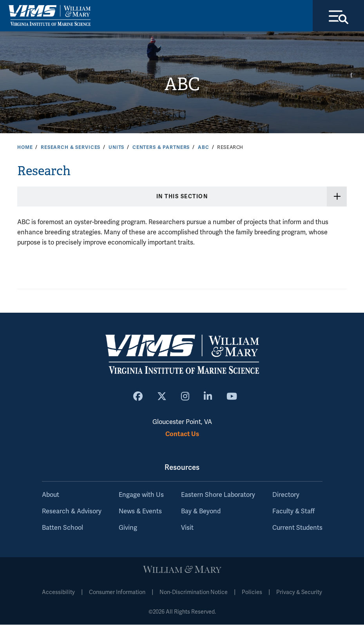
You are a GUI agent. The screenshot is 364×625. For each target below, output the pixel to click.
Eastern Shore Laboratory (218, 495)
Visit (187, 528)
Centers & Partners (161, 147)
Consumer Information (117, 593)
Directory (286, 495)
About (51, 495)
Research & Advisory (72, 512)
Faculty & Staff (293, 512)
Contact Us (182, 434)
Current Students (297, 528)
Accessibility (58, 593)
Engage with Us (141, 495)
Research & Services (71, 147)
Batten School (62, 528)
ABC (182, 84)
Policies (252, 593)
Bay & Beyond (201, 512)
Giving (128, 528)
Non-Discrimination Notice (194, 593)
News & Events (140, 512)
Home (25, 147)
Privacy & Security (299, 593)
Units (116, 147)
